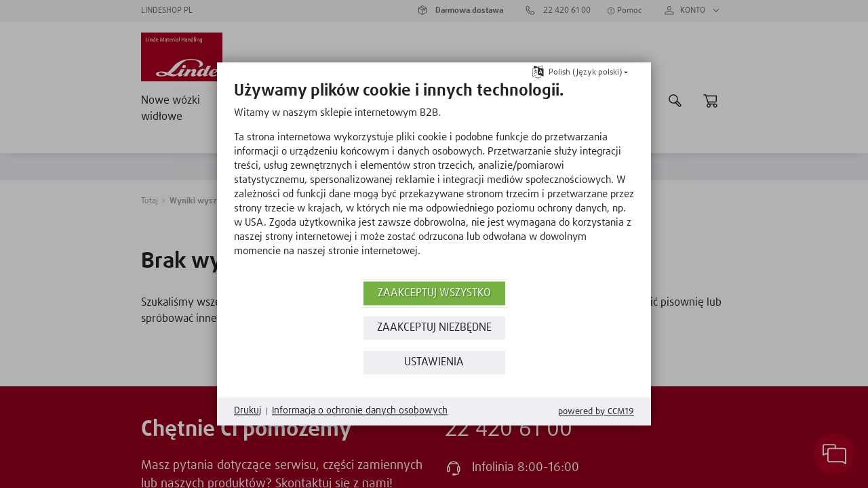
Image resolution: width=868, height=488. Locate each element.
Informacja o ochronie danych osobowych (360, 411)
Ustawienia (434, 362)
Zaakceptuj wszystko (434, 293)
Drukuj (248, 411)
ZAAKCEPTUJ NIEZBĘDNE (434, 328)
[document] (434, 179)
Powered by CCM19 (596, 412)
